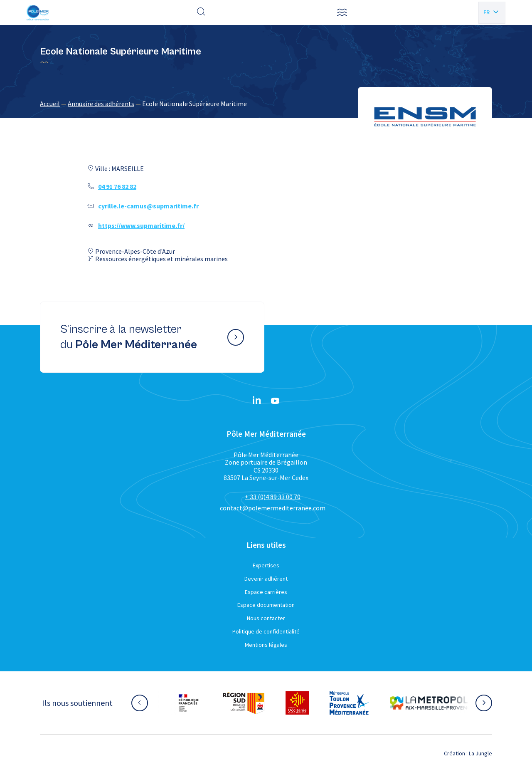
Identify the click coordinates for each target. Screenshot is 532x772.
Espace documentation (266, 605)
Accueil (50, 104)
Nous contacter (266, 618)
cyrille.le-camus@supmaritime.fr (148, 206)
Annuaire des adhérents (101, 104)
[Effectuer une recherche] (201, 12)
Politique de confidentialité (266, 631)
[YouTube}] (275, 401)
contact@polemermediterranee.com (273, 508)
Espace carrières (266, 592)
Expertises (266, 565)
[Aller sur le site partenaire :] (189, 703)
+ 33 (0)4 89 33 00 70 (273, 497)
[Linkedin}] (257, 401)
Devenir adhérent (266, 579)
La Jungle (480, 753)
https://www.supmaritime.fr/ (141, 225)
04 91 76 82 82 (117, 186)
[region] (266, 104)
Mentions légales (266, 645)
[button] (342, 12)
